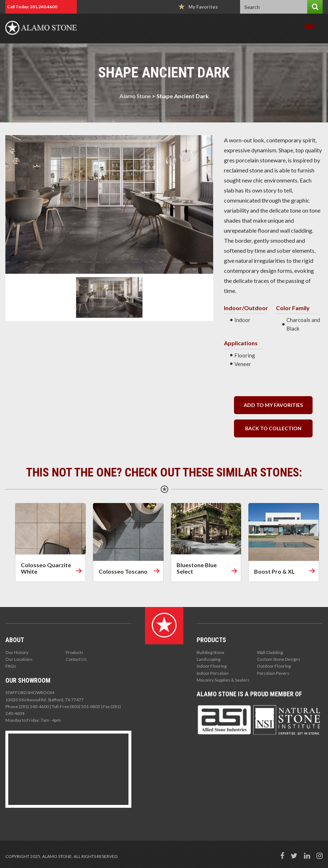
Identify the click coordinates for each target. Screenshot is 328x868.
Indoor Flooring (212, 666)
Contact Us (76, 659)
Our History (17, 652)
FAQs (11, 666)
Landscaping (208, 659)
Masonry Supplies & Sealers (223, 680)
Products (74, 652)
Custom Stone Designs (279, 659)
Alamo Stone (135, 96)
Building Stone (210, 652)
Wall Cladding (270, 652)
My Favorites (198, 7)
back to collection (273, 428)
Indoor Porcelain (213, 673)
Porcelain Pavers (273, 673)
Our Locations (19, 659)
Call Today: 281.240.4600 (32, 7)
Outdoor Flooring (274, 666)
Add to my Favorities (273, 405)
